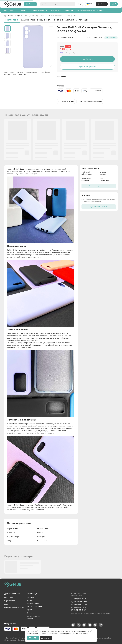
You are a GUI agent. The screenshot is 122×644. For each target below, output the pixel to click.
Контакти (101, 10)
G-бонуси (69, 10)
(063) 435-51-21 (79, 610)
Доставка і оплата (37, 10)
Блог (17, 10)
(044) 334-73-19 (79, 607)
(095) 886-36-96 (79, 599)
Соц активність (57, 10)
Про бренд (9, 10)
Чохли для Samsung (31, 16)
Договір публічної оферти (34, 618)
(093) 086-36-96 (79, 602)
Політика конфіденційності (34, 602)
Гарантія (24, 10)
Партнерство (10, 601)
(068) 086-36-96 (79, 604)
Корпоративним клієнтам (85, 10)
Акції (48, 10)
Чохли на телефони (15, 16)
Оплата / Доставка (34, 606)
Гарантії (30, 610)
